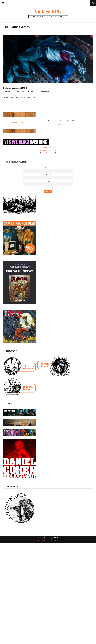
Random (60, 125)
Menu (3, 3)
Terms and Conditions (44, 541)
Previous (15, 123)
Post (32, 92)
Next (21, 123)
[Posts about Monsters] (20, 415)
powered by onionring (48, 153)
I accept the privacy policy (49, 188)
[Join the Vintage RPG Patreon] (20, 376)
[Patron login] (53, 376)
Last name (48, 175)
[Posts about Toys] (20, 435)
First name (48, 168)
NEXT (57, 150)
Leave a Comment (45, 92)
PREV (39, 150)
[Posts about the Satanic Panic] (20, 425)
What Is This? (66, 125)
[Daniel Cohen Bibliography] (20, 478)
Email (48, 181)
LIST (52, 150)
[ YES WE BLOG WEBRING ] (48, 148)
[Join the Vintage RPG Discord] (20, 395)
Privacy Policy (55, 541)
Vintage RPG (48, 12)
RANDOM (46, 150)
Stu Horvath (20, 92)
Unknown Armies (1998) (15, 88)
